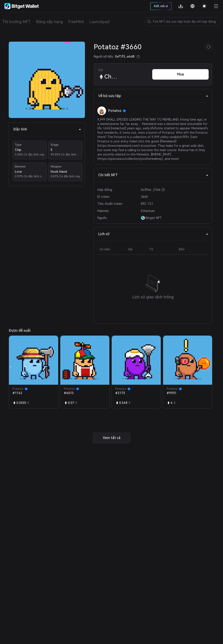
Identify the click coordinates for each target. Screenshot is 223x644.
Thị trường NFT (16, 22)
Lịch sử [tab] (153, 234)
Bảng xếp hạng (49, 22)
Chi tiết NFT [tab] (153, 175)
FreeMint (76, 22)
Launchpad (99, 22)
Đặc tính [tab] (47, 129)
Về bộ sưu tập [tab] (153, 96)
